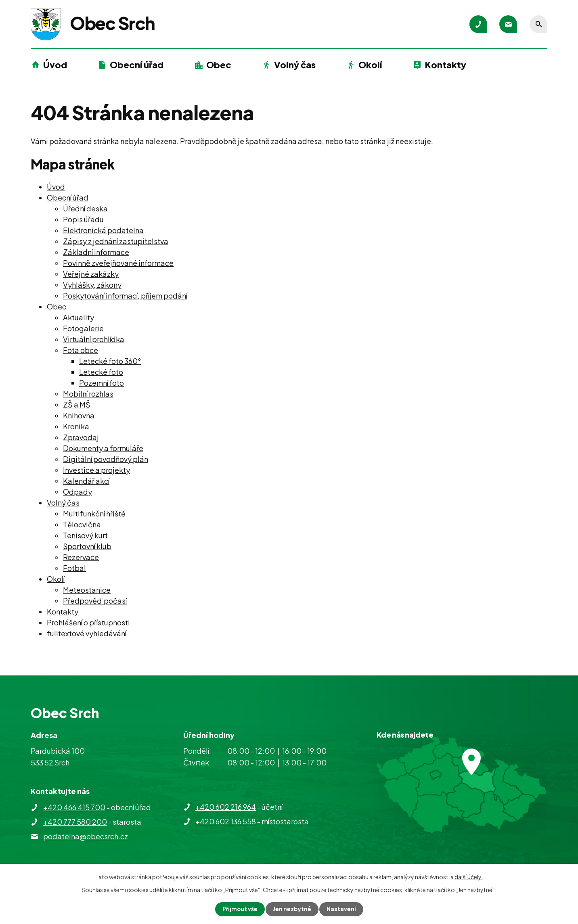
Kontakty (446, 65)
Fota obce (81, 350)
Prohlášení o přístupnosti (88, 622)
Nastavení (342, 909)
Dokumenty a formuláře (103, 448)
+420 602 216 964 (226, 807)
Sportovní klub (87, 546)
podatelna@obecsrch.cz (86, 836)
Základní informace (96, 252)
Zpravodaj (81, 437)
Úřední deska (85, 208)
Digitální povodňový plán (106, 459)
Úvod (55, 65)
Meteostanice (87, 590)
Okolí (370, 65)
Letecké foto (101, 372)
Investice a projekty (96, 470)
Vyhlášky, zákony (92, 285)
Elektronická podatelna (103, 230)
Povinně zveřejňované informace (118, 263)
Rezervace (81, 557)
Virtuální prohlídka (94, 339)
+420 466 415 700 (74, 807)
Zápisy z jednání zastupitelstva (116, 241)
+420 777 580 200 (75, 822)
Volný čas (295, 65)
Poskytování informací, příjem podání (125, 296)
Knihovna (79, 415)
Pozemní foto (102, 383)
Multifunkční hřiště (94, 513)
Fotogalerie (83, 328)
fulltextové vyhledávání (87, 633)
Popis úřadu (83, 219)
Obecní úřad (137, 65)
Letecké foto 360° (110, 361)
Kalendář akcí (86, 481)
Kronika (76, 426)
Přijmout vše (240, 909)
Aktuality (79, 317)
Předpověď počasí (95, 601)
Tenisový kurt (85, 535)
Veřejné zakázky (91, 274)
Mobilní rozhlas (88, 394)
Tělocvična (82, 524)
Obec (219, 65)
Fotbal (74, 568)
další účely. (469, 877)
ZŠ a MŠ (77, 405)
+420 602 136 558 (226, 821)
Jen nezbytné (292, 909)
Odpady (77, 492)
